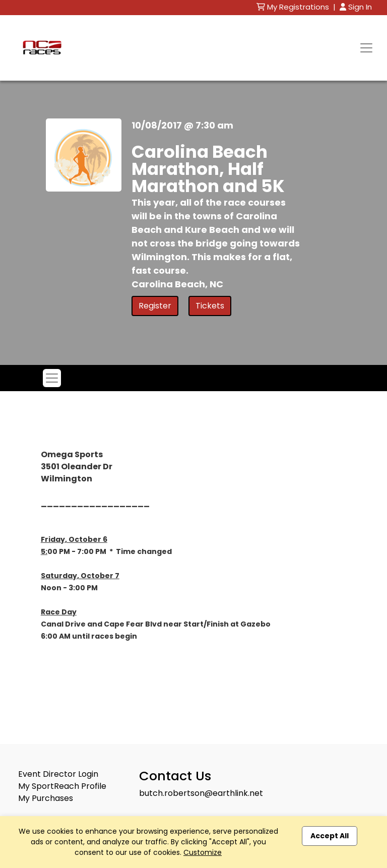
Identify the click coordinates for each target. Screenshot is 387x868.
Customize (203, 852)
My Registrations (294, 7)
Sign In (356, 7)
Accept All (330, 836)
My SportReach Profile (62, 786)
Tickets (210, 306)
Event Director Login (58, 774)
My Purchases (46, 798)
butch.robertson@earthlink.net (201, 793)
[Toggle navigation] (366, 48)
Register (155, 306)
